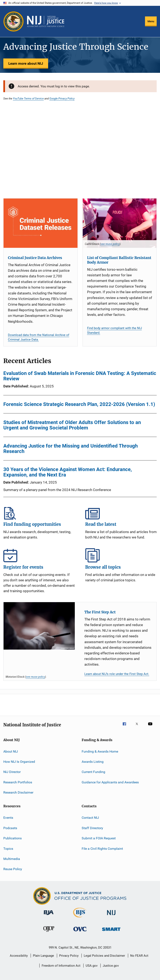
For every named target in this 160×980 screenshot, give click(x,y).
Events (8, 818)
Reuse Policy (13, 869)
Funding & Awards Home (100, 751)
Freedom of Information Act (61, 966)
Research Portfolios (18, 782)
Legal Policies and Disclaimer (104, 956)
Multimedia (12, 859)
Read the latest (121, 512)
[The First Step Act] (39, 626)
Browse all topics (121, 555)
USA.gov (92, 966)
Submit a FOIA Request (99, 838)
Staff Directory (92, 828)
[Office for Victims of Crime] (80, 932)
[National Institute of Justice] (111, 916)
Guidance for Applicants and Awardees (110, 782)
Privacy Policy (69, 956)
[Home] (46, 21)
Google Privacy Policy (62, 98)
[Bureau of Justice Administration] (49, 916)
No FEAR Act (139, 956)
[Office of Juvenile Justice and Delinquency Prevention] (49, 933)
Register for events (39, 555)
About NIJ (11, 751)
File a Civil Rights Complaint (102, 848)
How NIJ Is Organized (19, 762)
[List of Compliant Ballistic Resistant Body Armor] (120, 223)
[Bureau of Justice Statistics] (80, 918)
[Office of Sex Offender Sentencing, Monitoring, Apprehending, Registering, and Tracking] (111, 932)
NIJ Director (12, 772)
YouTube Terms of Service (28, 98)
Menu (151, 21)
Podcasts (10, 828)
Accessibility (19, 956)
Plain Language (43, 956)
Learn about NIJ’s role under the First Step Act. (117, 674)
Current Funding (93, 772)
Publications (12, 838)
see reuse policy (110, 244)
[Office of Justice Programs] (14, 21)
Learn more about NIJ (26, 63)
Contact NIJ (90, 818)
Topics (8, 848)
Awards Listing (93, 762)
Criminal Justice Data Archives (35, 258)
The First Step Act (100, 612)
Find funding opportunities (39, 512)
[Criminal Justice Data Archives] (41, 223)
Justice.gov (111, 966)
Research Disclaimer (18, 792)
